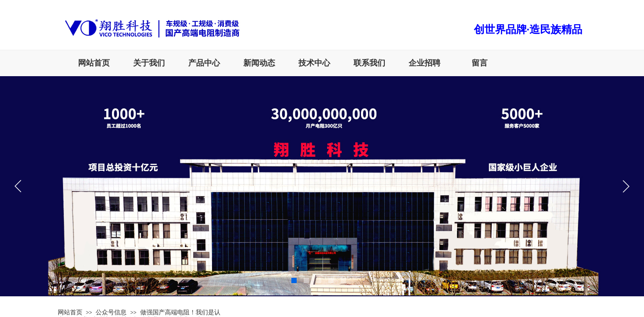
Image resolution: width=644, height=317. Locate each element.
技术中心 (314, 63)
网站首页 (94, 63)
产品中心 (204, 63)
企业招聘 (424, 63)
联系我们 (369, 63)
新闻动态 (259, 63)
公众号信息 (111, 312)
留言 (480, 63)
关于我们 (149, 63)
